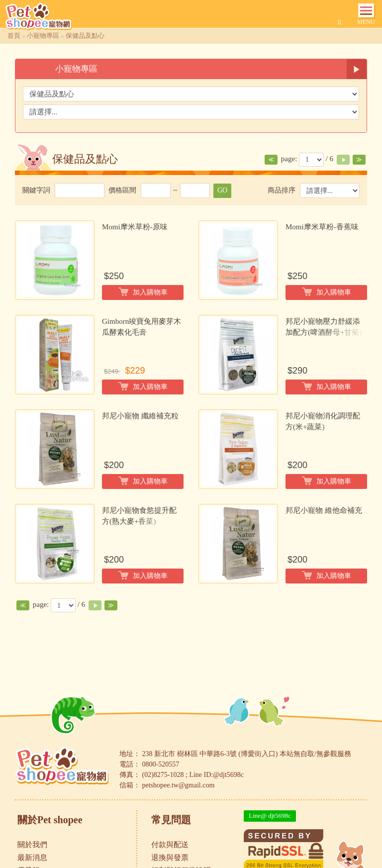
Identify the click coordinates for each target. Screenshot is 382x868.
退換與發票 (170, 858)
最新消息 (32, 858)
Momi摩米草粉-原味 (135, 227)
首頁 (14, 36)
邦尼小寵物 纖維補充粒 (140, 416)
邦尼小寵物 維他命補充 (324, 510)
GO (222, 190)
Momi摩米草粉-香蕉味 (322, 227)
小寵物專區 (43, 36)
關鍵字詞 (36, 190)
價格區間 (122, 190)
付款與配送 (170, 845)
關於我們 (32, 845)
